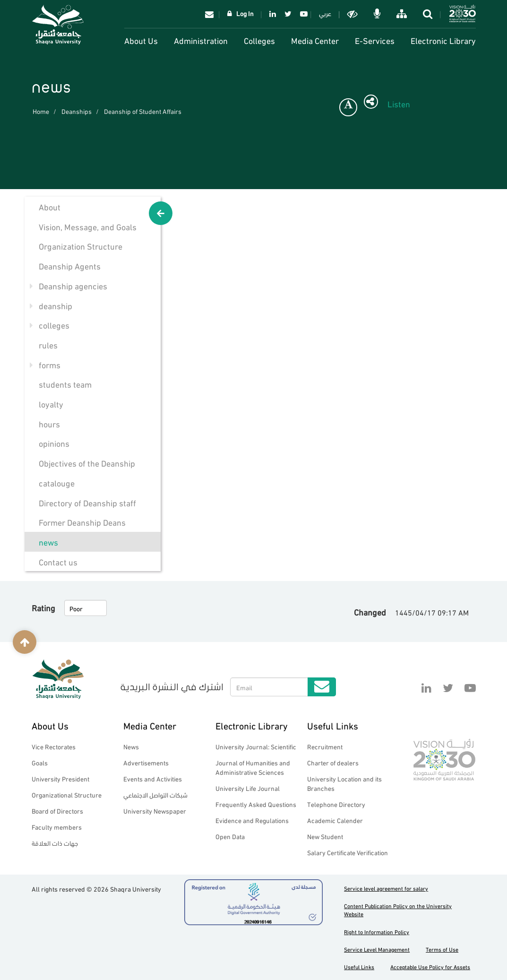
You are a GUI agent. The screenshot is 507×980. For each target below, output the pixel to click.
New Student (325, 836)
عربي (325, 13)
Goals (40, 762)
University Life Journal (248, 788)
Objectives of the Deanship (87, 463)
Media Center (315, 40)
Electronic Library (443, 40)
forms (50, 364)
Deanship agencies (73, 285)
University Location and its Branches (344, 783)
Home (41, 111)
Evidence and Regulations (252, 820)
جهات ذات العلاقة (55, 843)
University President (60, 778)
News (131, 746)
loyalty (51, 403)
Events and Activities (153, 778)
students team (65, 384)
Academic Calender (335, 820)
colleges (54, 325)
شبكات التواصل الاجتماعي (155, 794)
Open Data (230, 836)
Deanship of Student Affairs (143, 111)
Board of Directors (57, 811)
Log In (245, 13)
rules (48, 344)
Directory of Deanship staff (87, 502)
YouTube (302, 14)
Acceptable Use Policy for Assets (430, 967)
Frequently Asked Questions (256, 804)
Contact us (58, 561)
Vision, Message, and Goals (88, 226)
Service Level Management (377, 949)
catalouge (57, 482)
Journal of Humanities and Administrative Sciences (253, 767)
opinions (54, 443)
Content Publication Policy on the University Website (398, 910)
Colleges (259, 40)
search (429, 14)
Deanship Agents (70, 265)
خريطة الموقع (403, 14)
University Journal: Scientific (256, 746)
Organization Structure (81, 246)
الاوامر (378, 14)
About (50, 206)
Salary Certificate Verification (348, 852)
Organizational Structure (67, 794)
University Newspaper (155, 811)
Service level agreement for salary (386, 888)
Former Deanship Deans (82, 522)
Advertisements (146, 762)
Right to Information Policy (377, 932)
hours (49, 423)
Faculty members (57, 827)
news (48, 542)
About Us (141, 40)
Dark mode (353, 14)
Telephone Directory (336, 804)
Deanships (77, 111)
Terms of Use (442, 949)
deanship (56, 305)
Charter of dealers (333, 762)
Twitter (288, 14)
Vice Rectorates (54, 746)
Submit (322, 687)
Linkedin (273, 14)
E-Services (375, 40)
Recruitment (325, 746)
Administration (201, 40)
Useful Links (333, 725)
